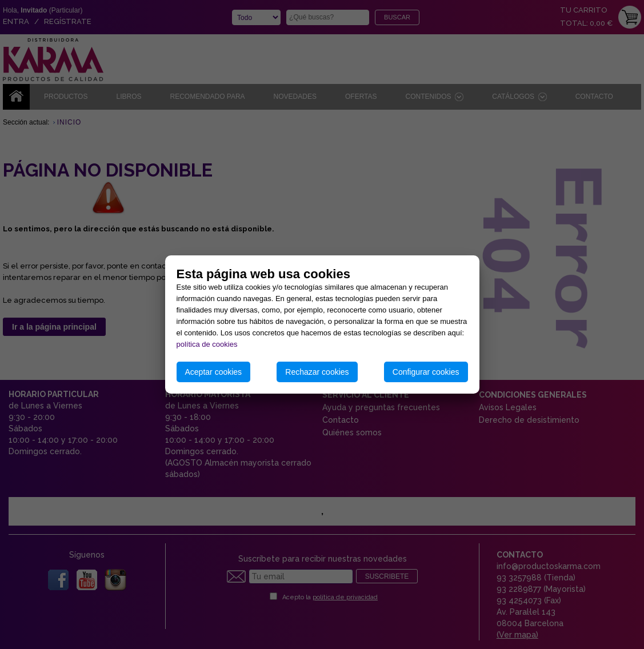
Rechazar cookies (317, 372)
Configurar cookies (426, 372)
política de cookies (207, 344)
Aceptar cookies (214, 372)
